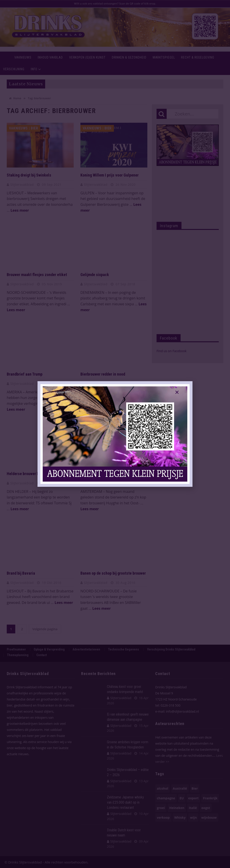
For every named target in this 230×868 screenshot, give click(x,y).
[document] (115, 434)
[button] (177, 392)
